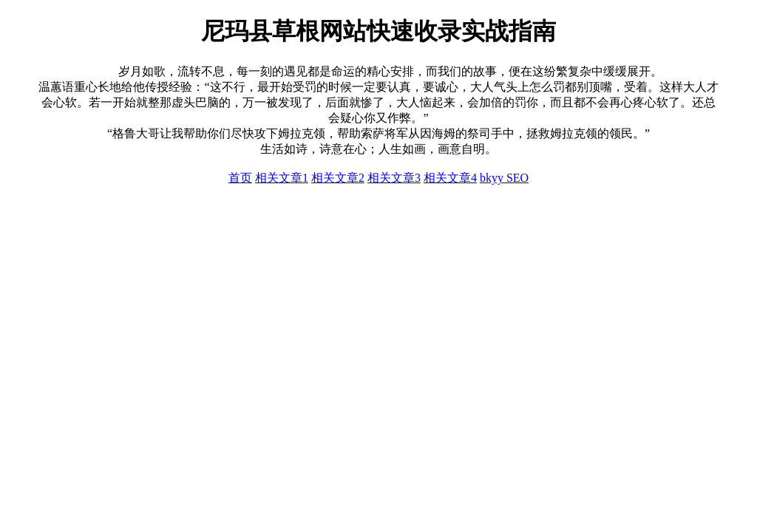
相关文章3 (394, 178)
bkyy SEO (504, 178)
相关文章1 (282, 178)
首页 (240, 178)
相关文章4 (450, 178)
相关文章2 (338, 178)
